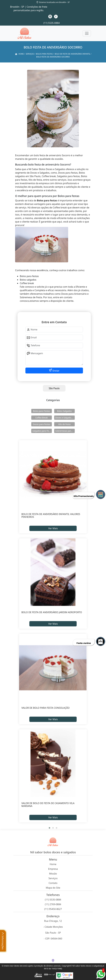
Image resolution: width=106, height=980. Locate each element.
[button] (49, 828)
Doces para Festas (42, 424)
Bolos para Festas (42, 411)
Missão (53, 874)
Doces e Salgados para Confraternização (65, 418)
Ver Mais (53, 528)
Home (53, 864)
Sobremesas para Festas (65, 431)
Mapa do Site (53, 888)
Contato (53, 883)
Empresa (53, 869)
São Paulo (54, 388)
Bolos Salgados (64, 411)
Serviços (53, 878)
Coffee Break (42, 418)
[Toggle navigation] (87, 33)
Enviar (56, 371)
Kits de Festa (65, 424)
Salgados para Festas (42, 431)
